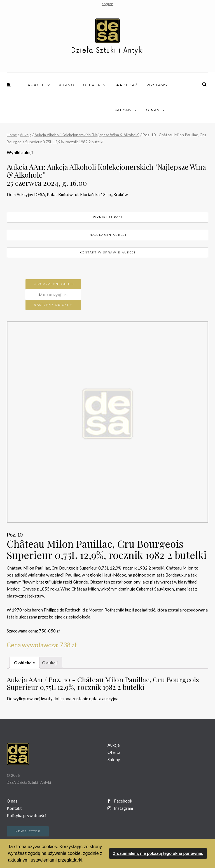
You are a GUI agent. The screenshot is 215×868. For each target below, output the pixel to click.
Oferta (92, 85)
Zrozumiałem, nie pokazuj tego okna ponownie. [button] (158, 853)
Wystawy (157, 85)
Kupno (67, 85)
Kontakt (14, 808)
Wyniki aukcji (108, 217)
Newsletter (28, 831)
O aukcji (50, 663)
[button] (86, 861)
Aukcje (36, 85)
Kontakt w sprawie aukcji (107, 252)
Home (12, 135)
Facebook (120, 801)
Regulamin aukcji (107, 235)
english (108, 4)
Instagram (120, 808)
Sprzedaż (126, 85)
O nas (153, 110)
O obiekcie (24, 663)
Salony (123, 110)
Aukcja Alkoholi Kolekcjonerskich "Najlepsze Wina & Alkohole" (87, 135)
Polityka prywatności (26, 815)
